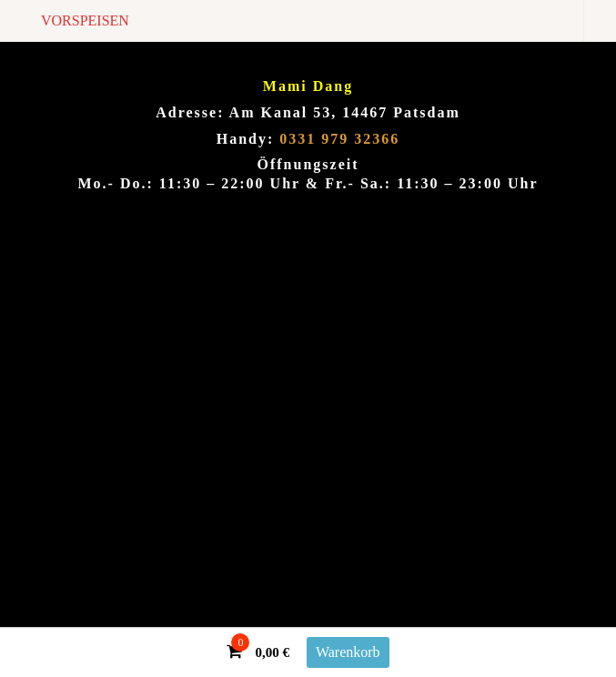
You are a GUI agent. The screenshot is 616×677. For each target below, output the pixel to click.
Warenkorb (348, 652)
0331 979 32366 (339, 139)
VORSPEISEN (85, 20)
